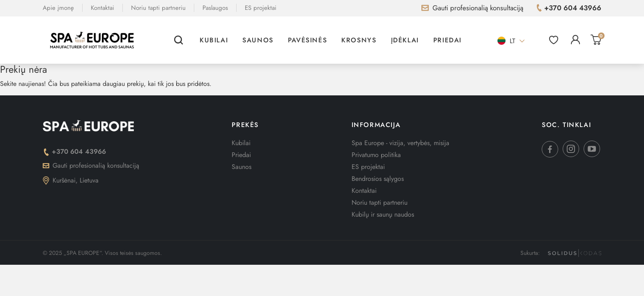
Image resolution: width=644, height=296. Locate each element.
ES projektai (261, 8)
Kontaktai (102, 8)
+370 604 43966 (74, 151)
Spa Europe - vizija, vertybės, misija (400, 143)
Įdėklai (405, 40)
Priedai (447, 40)
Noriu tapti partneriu (158, 8)
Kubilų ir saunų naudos (383, 214)
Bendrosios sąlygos (378, 179)
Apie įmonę (58, 8)
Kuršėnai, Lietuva (71, 180)
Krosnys (359, 40)
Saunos (258, 40)
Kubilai (214, 40)
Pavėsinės (307, 40)
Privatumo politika (376, 155)
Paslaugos (215, 8)
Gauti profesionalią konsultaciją (91, 165)
